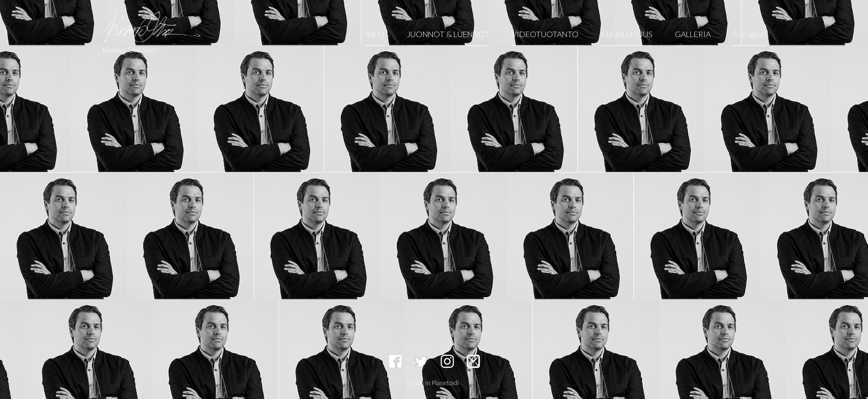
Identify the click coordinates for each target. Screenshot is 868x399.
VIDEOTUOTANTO (545, 34)
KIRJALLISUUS (627, 34)
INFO (375, 34)
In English (750, 34)
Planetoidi (445, 383)
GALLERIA (693, 34)
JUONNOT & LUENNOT (448, 34)
